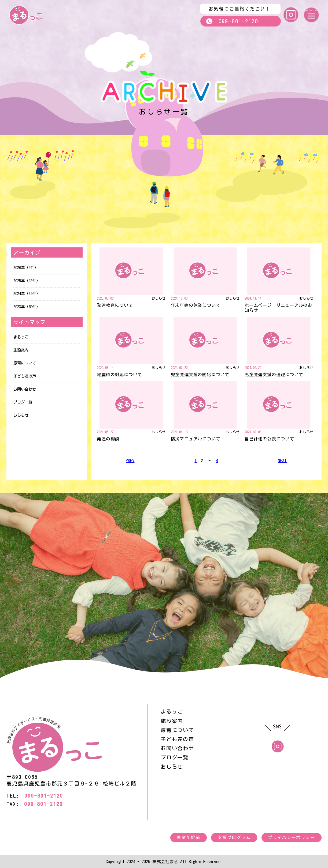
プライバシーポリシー (292, 837)
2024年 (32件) (26, 294)
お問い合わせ (25, 389)
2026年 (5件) (25, 268)
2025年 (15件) (26, 281)
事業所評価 (189, 837)
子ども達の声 (25, 376)
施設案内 (21, 350)
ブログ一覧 (23, 402)
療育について (25, 363)
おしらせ (21, 415)
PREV (130, 461)
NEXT (282, 461)
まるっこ (21, 337)
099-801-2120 (232, 21)
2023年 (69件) (26, 307)
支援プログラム (234, 837)
